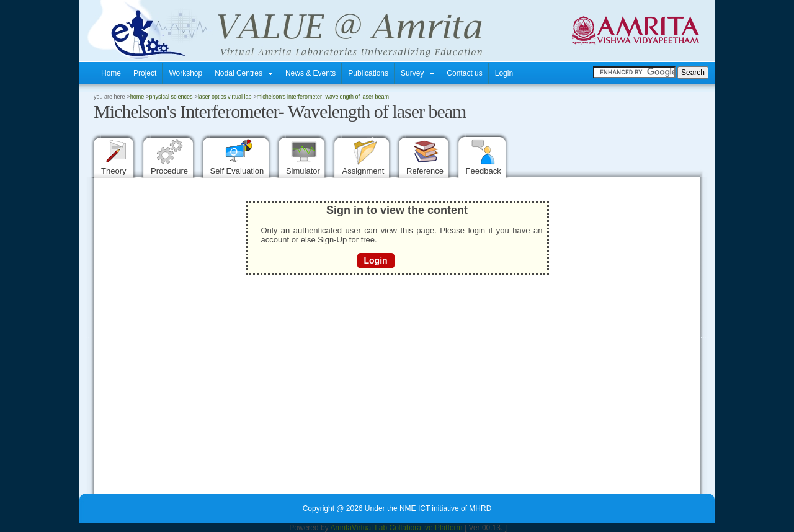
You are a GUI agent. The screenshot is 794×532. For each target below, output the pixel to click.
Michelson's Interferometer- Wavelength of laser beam (323, 97)
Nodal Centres (244, 73)
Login (504, 73)
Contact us (464, 73)
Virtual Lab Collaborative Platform (407, 528)
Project (145, 73)
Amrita (341, 528)
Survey (417, 73)
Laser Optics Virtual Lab (225, 97)
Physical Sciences (171, 97)
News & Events (310, 73)
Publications (368, 73)
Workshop (185, 73)
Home (111, 73)
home (137, 97)
